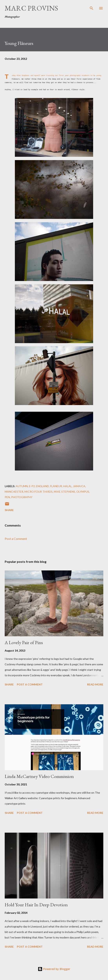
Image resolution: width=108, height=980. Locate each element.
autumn (22, 486)
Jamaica (79, 486)
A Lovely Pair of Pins (24, 642)
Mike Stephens (23, 76)
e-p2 (32, 486)
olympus (83, 492)
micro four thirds (39, 492)
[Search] (92, 7)
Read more (95, 684)
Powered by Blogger (54, 969)
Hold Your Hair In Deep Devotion (36, 905)
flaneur (56, 486)
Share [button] (9, 510)
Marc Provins (31, 8)
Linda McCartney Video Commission (39, 776)
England (42, 486)
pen (7, 497)
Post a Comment (16, 539)
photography (22, 497)
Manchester (14, 492)
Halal (67, 486)
